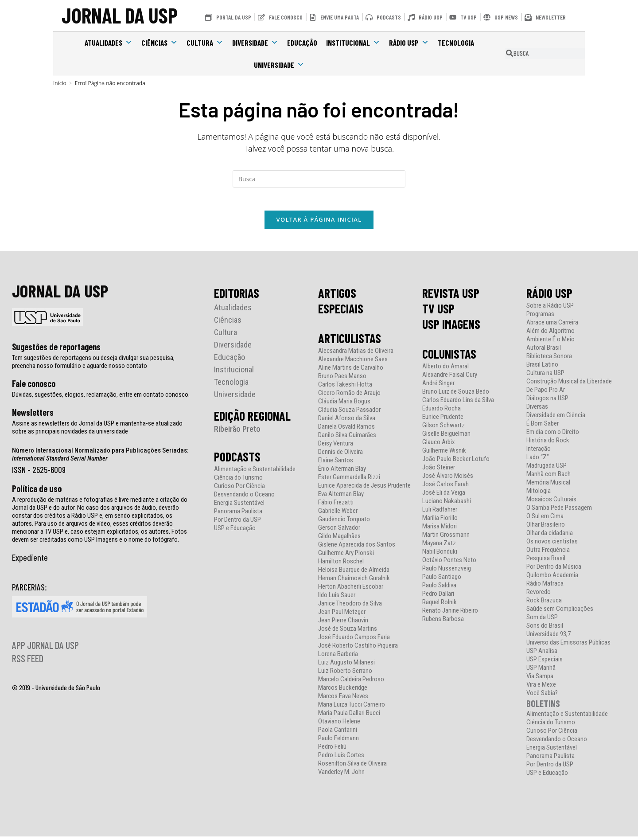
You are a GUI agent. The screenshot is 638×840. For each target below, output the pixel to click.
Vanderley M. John (341, 776)
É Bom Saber (543, 427)
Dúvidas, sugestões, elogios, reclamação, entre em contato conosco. (101, 398)
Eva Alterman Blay (341, 498)
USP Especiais (545, 663)
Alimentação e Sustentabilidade (255, 473)
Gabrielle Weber (338, 514)
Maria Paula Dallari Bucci (349, 717)
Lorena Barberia (338, 658)
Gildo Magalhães (339, 540)
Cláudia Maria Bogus (344, 405)
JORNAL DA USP (120, 15)
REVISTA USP (451, 297)
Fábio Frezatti (336, 506)
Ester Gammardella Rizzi (349, 481)
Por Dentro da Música (554, 570)
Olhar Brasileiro (546, 528)
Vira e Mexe (541, 688)
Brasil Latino (542, 368)
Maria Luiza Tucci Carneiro (352, 708)
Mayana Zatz (439, 547)
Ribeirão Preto (237, 432)
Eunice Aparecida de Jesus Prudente (364, 489)
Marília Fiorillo (440, 522)
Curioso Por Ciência (239, 490)
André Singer (438, 387)
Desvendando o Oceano (244, 498)
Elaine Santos (336, 464)
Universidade (279, 65)
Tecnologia (456, 43)
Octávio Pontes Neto (449, 564)
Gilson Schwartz (443, 429)
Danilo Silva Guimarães (347, 439)
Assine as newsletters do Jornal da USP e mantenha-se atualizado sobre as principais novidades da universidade (97, 431)
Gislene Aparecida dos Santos (357, 548)
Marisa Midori (440, 530)
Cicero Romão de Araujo (349, 397)
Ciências (159, 43)
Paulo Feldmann (338, 742)
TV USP (438, 312)
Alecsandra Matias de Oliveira (356, 354)
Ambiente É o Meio (550, 343)
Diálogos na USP (547, 402)
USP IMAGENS (451, 328)
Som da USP (542, 621)
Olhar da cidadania (550, 537)
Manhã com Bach (549, 478)
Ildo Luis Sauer (337, 599)
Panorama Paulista (238, 515)
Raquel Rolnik (440, 606)
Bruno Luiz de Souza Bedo (456, 395)
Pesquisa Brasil (546, 562)
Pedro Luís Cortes (341, 759)
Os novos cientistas (552, 545)
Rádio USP (409, 43)
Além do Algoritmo (550, 334)
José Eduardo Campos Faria (354, 641)
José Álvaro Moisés (448, 479)
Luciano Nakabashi (447, 505)
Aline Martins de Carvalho (351, 371)
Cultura (205, 43)
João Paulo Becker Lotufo (456, 463)
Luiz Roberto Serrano (345, 674)
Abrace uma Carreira (552, 326)
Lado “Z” (538, 461)
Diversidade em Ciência (556, 419)
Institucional (353, 43)
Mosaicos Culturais (551, 503)
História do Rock (548, 444)
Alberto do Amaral (445, 370)
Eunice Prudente (443, 420)
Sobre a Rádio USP (550, 309)
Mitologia (539, 494)
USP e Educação (235, 532)
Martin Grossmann (446, 538)
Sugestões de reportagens (56, 350)
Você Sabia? (542, 697)
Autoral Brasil (544, 351)
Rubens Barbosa (443, 623)
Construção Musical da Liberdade (569, 385)
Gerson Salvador (339, 531)
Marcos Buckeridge (343, 691)
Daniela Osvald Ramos (346, 430)
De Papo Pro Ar (546, 393)
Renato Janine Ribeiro (450, 614)
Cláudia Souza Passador (349, 413)
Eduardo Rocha (442, 412)
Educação (302, 43)
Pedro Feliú (332, 750)
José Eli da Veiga (444, 496)
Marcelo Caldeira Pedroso (351, 683)
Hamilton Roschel (341, 565)
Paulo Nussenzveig (447, 572)
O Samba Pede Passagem (559, 511)
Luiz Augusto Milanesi (346, 666)
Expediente (30, 561)
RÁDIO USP (549, 297)
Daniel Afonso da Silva (347, 422)
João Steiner (439, 471)
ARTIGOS (337, 297)
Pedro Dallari (438, 597)
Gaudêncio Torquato (344, 523)
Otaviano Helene (339, 725)
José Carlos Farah (445, 488)
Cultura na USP (545, 377)
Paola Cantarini (338, 733)
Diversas (537, 410)
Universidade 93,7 (549, 638)
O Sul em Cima (545, 520)
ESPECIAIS (341, 312)
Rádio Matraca (545, 587)
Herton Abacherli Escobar (351, 590)
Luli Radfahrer (440, 513)
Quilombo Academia (552, 579)
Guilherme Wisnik (444, 454)
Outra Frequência (548, 553)
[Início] (60, 83)
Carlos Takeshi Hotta (345, 388)
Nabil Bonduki (440, 555)
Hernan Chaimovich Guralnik (354, 582)
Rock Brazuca (544, 604)
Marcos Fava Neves (343, 700)
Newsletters (33, 416)
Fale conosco (34, 387)
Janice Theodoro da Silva (350, 607)
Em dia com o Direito (553, 436)
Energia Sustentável (239, 506)
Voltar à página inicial (319, 223)
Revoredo (539, 596)
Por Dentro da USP (237, 523)
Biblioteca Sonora (549, 360)
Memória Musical (548, 486)
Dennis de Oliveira (340, 455)
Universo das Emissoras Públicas (568, 646)
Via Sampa (540, 680)
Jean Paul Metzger (342, 615)
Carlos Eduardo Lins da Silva (458, 404)
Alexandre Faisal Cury (450, 378)
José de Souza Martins (348, 632)
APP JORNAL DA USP (45, 649)
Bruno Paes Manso (342, 380)
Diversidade (255, 43)
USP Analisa (542, 654)
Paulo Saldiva (439, 589)
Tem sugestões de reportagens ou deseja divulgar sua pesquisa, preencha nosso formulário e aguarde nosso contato (93, 365)
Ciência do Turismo (238, 481)
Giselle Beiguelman (446, 437)
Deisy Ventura (336, 447)
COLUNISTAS (449, 357)
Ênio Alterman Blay (342, 472)
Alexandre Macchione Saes (353, 363)
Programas (540, 318)
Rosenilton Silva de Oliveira (352, 767)
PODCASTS (237, 460)
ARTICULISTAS (350, 342)
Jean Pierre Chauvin (343, 624)
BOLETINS (543, 707)
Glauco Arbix (439, 446)
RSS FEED (28, 662)
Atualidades (109, 43)
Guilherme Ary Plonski (346, 557)
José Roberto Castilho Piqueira (358, 649)
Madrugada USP (547, 469)
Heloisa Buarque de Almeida (354, 573)
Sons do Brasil (545, 629)
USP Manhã (541, 671)
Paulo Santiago (442, 580)
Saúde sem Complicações (560, 612)
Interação (539, 452)
